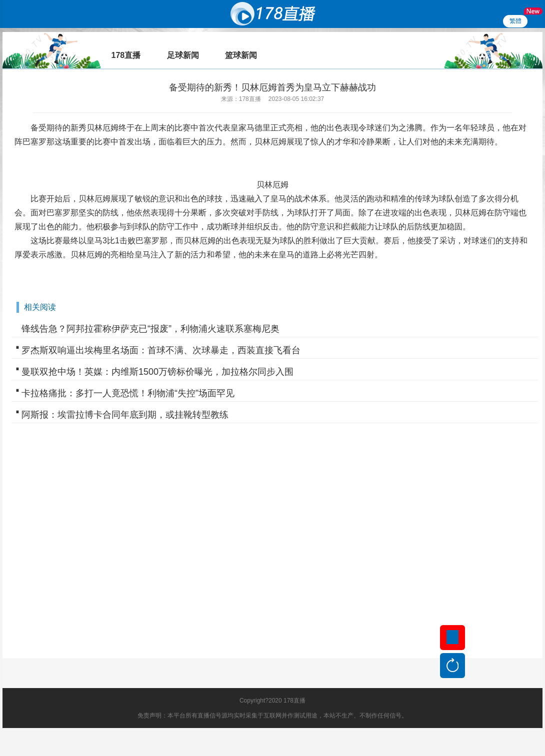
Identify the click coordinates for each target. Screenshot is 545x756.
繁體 (515, 21)
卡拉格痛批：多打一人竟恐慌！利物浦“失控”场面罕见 (128, 393)
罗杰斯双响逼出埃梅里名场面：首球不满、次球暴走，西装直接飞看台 (161, 350)
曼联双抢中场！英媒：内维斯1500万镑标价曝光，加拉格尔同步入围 (157, 372)
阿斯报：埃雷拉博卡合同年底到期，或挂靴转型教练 (125, 415)
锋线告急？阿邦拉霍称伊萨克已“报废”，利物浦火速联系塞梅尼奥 (150, 329)
